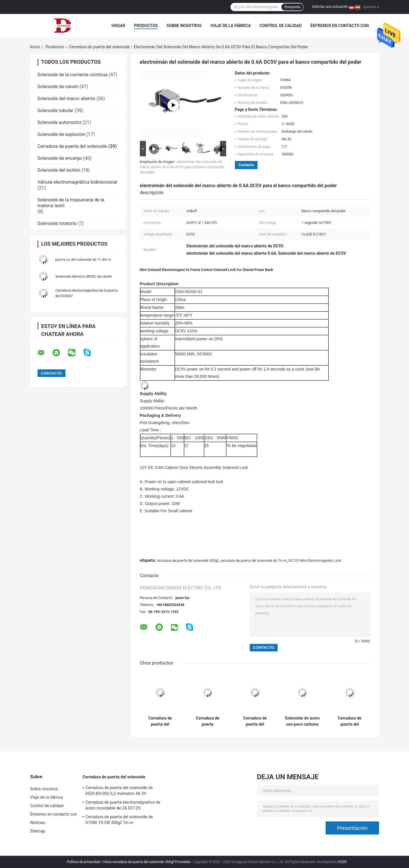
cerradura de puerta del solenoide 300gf (187, 561)
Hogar (118, 26)
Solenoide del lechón (59, 170)
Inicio (35, 47)
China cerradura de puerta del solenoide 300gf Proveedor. (148, 862)
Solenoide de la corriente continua (73, 75)
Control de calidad (281, 26)
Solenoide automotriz (60, 122)
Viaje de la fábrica (230, 26)
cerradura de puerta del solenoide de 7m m (253, 561)
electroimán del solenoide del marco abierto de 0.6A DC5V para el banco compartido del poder (182, 167)
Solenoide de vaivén (58, 87)
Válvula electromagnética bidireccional (77, 182)
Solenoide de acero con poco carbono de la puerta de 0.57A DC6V (302, 721)
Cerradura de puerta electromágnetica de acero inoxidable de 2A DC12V (208, 721)
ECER (342, 862)
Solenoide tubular (56, 110)
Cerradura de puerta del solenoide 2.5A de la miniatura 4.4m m (350, 721)
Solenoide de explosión (61, 134)
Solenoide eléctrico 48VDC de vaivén (84, 277)
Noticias (38, 823)
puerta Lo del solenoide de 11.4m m (83, 260)
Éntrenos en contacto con (340, 26)
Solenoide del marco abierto (66, 99)
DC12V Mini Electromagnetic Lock (315, 561)
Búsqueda (292, 7)
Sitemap (38, 831)
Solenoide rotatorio (57, 223)
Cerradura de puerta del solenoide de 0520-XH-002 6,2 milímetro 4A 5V (160, 721)
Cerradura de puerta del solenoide (99, 47)
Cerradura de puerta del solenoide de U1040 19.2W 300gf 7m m (255, 721)
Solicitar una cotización (330, 7)
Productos (146, 26)
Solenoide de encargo (60, 158)
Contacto (246, 165)
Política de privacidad (83, 862)
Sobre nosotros (184, 26)
